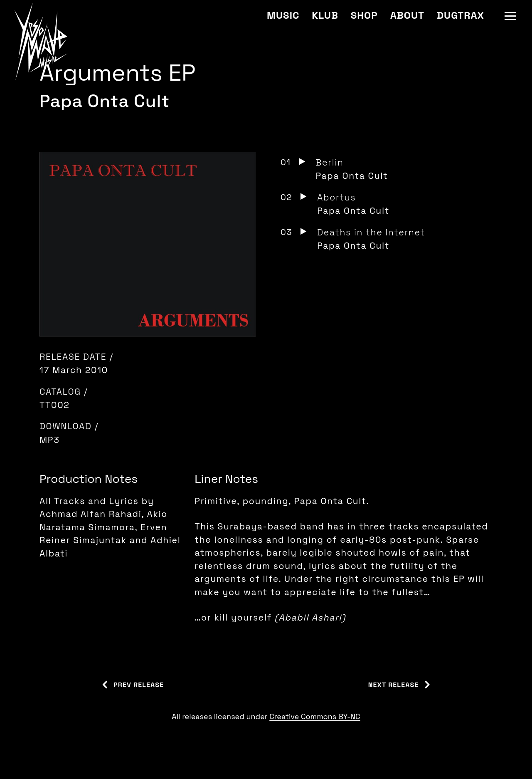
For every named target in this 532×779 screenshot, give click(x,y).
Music (283, 15)
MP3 (50, 440)
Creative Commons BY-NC (315, 716)
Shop (364, 15)
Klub (325, 15)
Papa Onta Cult (105, 101)
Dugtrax (461, 15)
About (407, 15)
